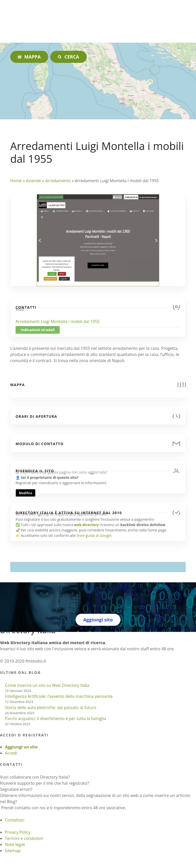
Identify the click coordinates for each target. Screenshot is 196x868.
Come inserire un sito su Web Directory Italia (47, 685)
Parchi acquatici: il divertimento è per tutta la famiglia (55, 719)
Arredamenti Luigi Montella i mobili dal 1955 (58, 321)
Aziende (33, 181)
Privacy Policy (18, 832)
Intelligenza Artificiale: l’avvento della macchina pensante (59, 696)
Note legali (15, 844)
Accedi (11, 753)
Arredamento (58, 181)
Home (16, 181)
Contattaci (15, 820)
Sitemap (13, 851)
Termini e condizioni (24, 838)
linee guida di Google (94, 535)
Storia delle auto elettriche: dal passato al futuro (51, 708)
